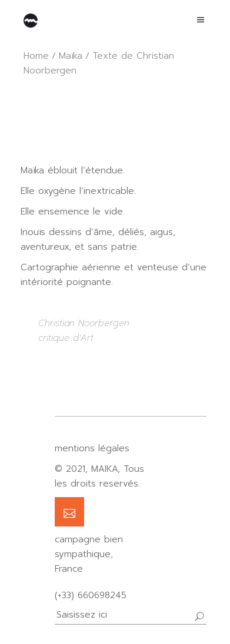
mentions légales (92, 448)
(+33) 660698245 (91, 595)
